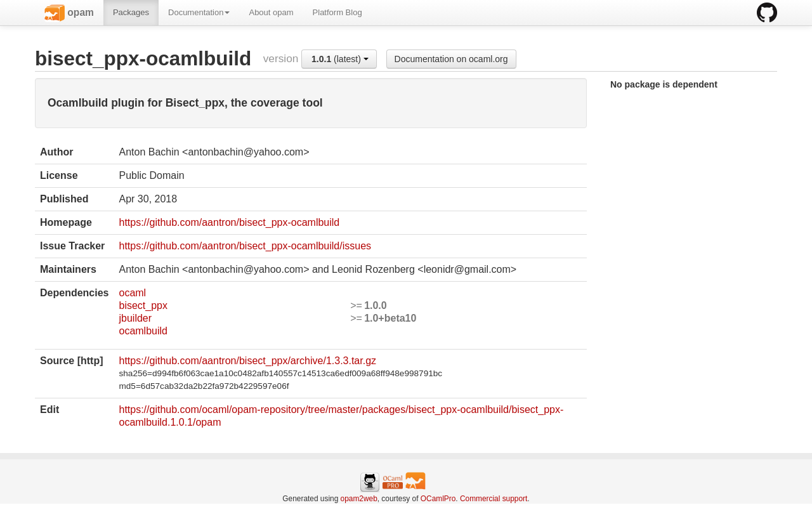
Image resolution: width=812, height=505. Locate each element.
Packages (131, 12)
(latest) (340, 59)
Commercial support (494, 499)
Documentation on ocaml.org (451, 59)
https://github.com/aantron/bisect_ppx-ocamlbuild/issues (245, 246)
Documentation (199, 12)
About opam (271, 12)
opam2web (359, 499)
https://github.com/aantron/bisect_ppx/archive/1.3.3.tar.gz (247, 361)
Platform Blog (337, 12)
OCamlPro (438, 499)
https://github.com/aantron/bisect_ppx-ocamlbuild (229, 222)
